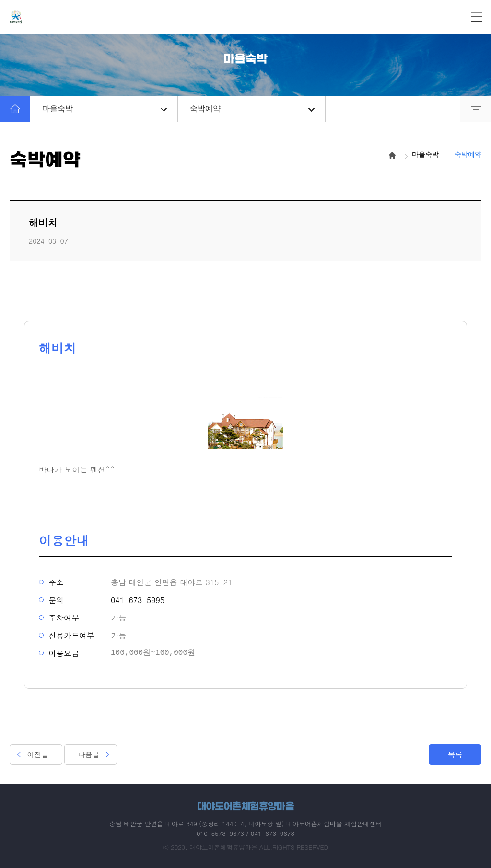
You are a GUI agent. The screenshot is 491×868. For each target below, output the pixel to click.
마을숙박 (105, 108)
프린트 (475, 109)
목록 (455, 754)
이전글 (38, 754)
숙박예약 (252, 108)
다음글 (89, 754)
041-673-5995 (138, 600)
